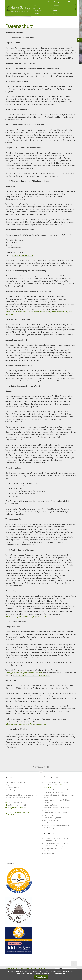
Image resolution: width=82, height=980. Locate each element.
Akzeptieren (41, 977)
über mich (37, 8)
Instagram (76, 6)
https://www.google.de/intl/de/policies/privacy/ (26, 724)
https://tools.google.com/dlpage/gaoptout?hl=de (27, 617)
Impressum (64, 2)
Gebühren (36, 13)
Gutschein (55, 6)
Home (35, 6)
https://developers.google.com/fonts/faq (24, 673)
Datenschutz (59, 974)
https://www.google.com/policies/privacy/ (31, 675)
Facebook (76, 8)
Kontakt (55, 13)
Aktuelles (55, 8)
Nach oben (74, 963)
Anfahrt (54, 11)
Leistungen (37, 11)
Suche (50, 2)
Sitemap (57, 2)
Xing (76, 11)
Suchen (59, 969)
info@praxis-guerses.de (22, 255)
